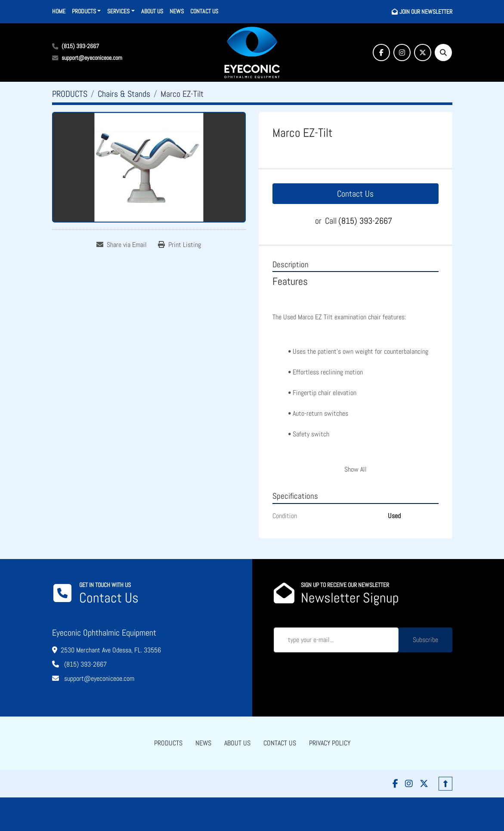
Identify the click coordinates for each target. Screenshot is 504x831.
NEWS (177, 11)
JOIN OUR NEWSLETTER (426, 12)
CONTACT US (204, 11)
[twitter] (423, 53)
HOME (59, 11)
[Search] (443, 53)
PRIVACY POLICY (330, 743)
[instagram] (402, 53)
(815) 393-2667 (80, 46)
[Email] (336, 640)
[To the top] (445, 784)
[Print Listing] (179, 245)
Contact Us (355, 194)
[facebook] (381, 53)
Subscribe (425, 640)
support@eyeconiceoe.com (92, 58)
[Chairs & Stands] (124, 94)
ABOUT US (152, 11)
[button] (87, 11)
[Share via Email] (122, 245)
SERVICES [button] (118, 11)
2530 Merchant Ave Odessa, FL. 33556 (111, 650)
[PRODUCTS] (70, 94)
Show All (356, 469)
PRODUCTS (84, 11)
